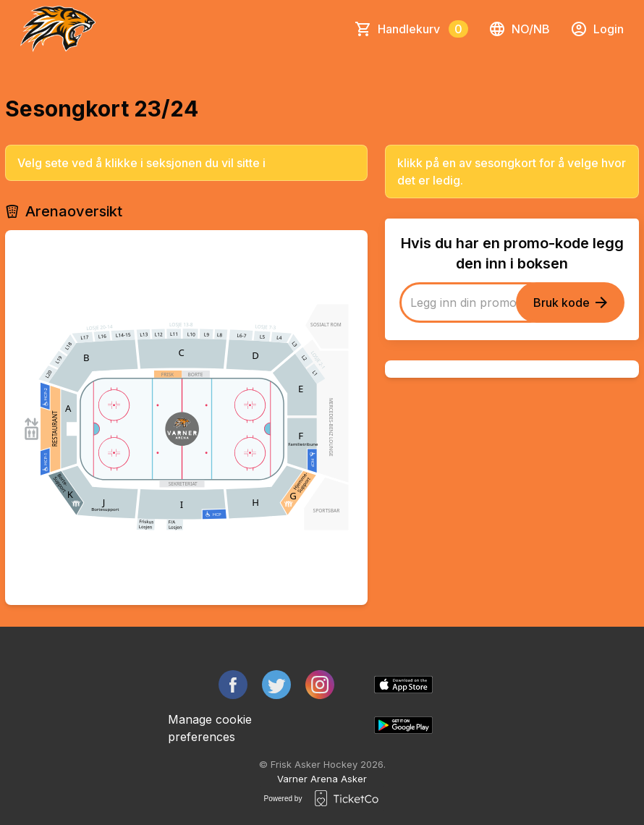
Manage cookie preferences (210, 728)
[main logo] (58, 29)
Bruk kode (570, 302)
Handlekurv (423, 29)
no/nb (519, 29)
